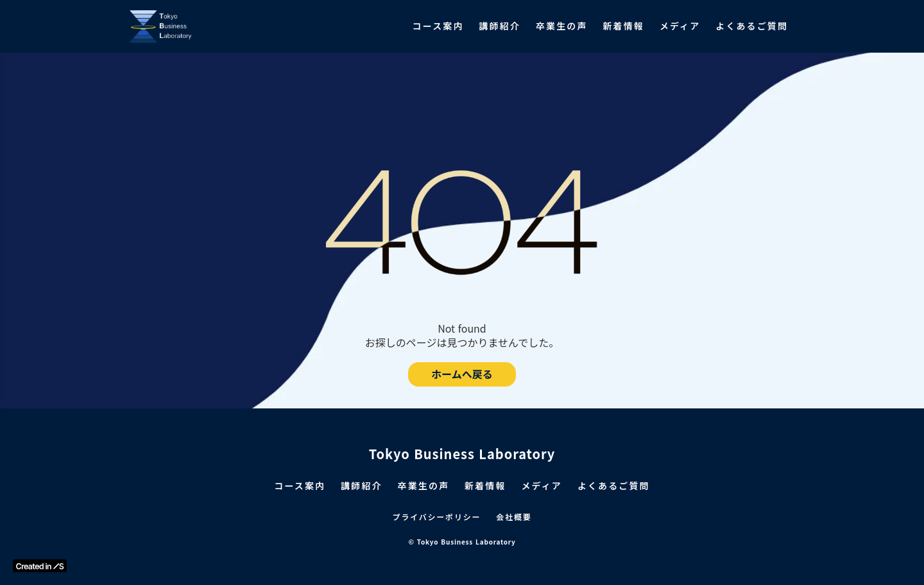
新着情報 (623, 26)
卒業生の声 (562, 26)
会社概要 (514, 517)
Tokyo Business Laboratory (462, 454)
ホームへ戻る (462, 374)
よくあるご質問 (752, 26)
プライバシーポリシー (437, 517)
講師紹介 (500, 26)
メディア (680, 26)
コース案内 (438, 26)
